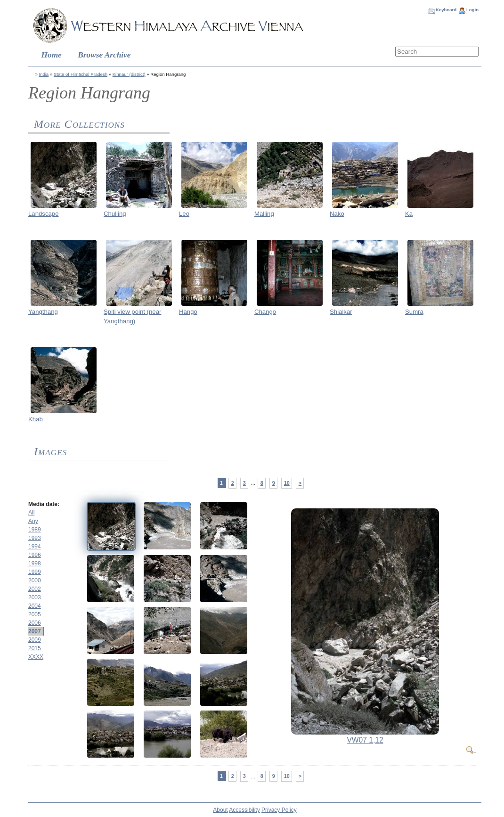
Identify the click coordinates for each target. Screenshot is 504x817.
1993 (35, 538)
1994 (35, 547)
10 (287, 483)
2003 (35, 597)
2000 (35, 580)
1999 (35, 572)
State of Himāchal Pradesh (81, 74)
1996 (35, 555)
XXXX (36, 657)
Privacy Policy (279, 810)
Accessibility (244, 810)
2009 (35, 640)
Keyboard (446, 10)
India (44, 74)
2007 (35, 631)
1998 (35, 564)
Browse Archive (104, 55)
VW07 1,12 (365, 740)
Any (33, 521)
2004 (35, 606)
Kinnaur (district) (129, 74)
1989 (35, 530)
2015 (35, 648)
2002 (35, 589)
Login (472, 10)
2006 (35, 623)
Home (52, 55)
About (220, 810)
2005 (35, 614)
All (31, 513)
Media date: (44, 504)
